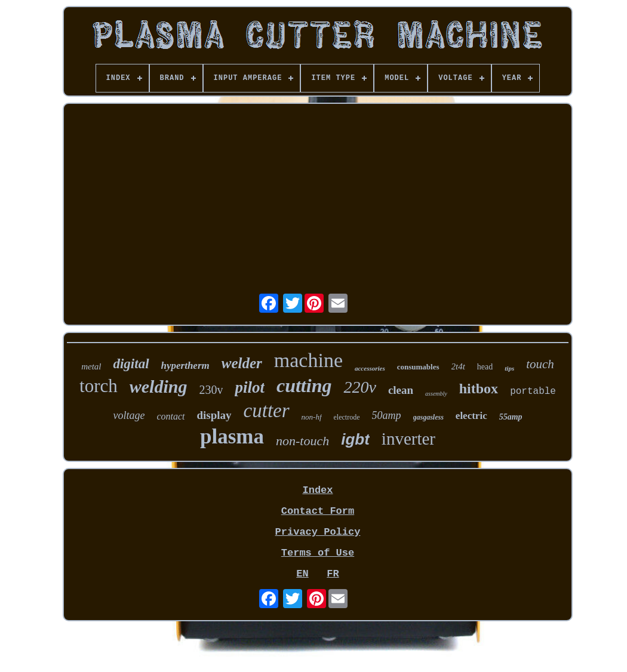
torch (99, 386)
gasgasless (428, 417)
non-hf (312, 417)
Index (317, 490)
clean (401, 390)
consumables (418, 367)
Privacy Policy (318, 532)
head (485, 367)
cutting (304, 386)
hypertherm (185, 366)
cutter (267, 411)
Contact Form (318, 511)
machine (308, 360)
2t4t (458, 366)
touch (540, 364)
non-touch (302, 441)
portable (533, 392)
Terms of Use (318, 553)
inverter (408, 439)
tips (509, 368)
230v (211, 390)
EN (302, 574)
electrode (347, 417)
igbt (355, 439)
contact (170, 416)
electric (471, 416)
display (214, 415)
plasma (232, 437)
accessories (370, 368)
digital (131, 364)
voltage (129, 415)
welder (242, 363)
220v (359, 387)
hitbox (479, 389)
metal (91, 366)
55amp (511, 417)
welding (159, 386)
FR (333, 574)
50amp (387, 415)
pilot (250, 387)
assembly (436, 394)
